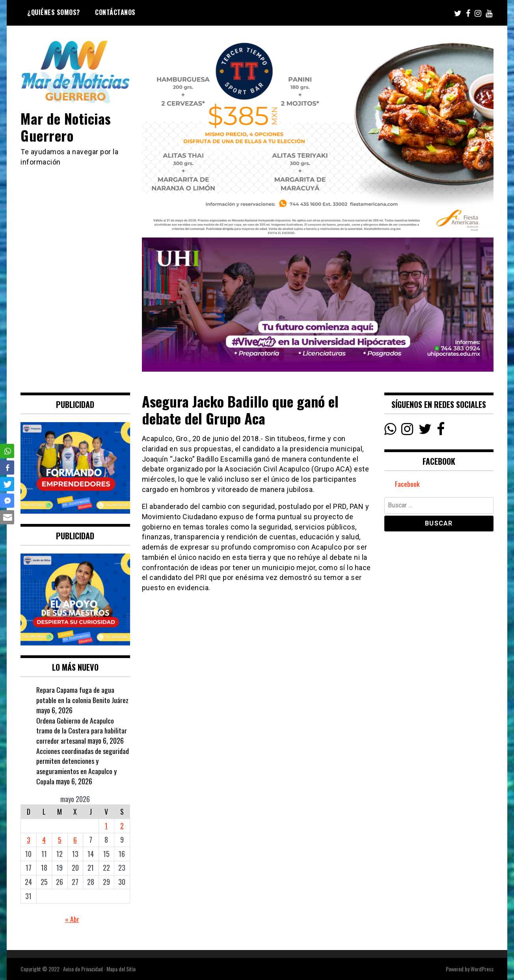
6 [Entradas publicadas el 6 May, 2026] (75, 840)
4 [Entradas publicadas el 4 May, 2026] (44, 840)
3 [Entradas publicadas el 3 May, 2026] (29, 840)
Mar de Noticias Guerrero (67, 127)
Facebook (407, 484)
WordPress (482, 969)
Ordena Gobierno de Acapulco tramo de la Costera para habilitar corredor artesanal (82, 730)
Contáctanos (115, 12)
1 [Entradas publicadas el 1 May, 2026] (106, 825)
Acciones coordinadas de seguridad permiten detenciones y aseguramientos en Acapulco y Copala (83, 766)
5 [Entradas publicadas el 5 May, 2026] (60, 840)
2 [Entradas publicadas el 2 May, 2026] (122, 825)
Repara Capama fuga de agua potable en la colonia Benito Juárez (82, 695)
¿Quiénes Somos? (54, 12)
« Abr (72, 919)
